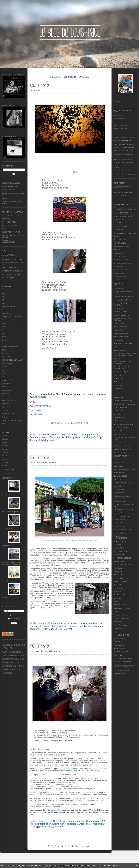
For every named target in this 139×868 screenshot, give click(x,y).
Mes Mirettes (118, 585)
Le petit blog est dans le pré (123, 541)
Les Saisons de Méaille (10, 347)
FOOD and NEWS (120, 256)
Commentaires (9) (39, 437)
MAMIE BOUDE (119, 575)
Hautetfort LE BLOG (120, 476)
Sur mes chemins (120, 638)
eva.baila (117, 250)
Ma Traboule (118, 568)
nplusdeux (117, 602)
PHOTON (117, 358)
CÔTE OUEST (119, 443)
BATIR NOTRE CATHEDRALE (13, 259)
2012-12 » (84, 77)
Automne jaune (119, 115)
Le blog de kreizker (120, 520)
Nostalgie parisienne (121, 129)
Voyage (5, 417)
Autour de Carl (119, 220)
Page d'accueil (70, 77)
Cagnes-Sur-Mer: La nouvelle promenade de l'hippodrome (12, 563)
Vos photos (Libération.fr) (122, 662)
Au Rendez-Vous (119, 414)
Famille (5, 330)
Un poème (35, 90)
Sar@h (116, 632)
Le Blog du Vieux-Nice (121, 523)
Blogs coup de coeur (9, 306)
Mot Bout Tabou (119, 340)
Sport (4, 407)
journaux (92, 626)
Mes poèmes (7, 357)
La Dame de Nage (120, 277)
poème (77, 437)
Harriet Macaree (119, 473)
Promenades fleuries (9, 400)
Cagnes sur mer (8, 313)
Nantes (5, 373)
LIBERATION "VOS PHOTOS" (13, 232)
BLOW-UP (117, 223)
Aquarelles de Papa (9, 581)
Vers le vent (118, 655)
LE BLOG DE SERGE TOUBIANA (121, 304)
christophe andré (76, 824)
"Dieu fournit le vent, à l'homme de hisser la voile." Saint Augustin (125, 209)
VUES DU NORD (119, 673)
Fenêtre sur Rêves (120, 253)
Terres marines (7, 529)
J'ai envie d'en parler (121, 260)
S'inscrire (14, 615)
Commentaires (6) (52, 626)
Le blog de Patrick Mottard (123, 300)
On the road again (120, 350)
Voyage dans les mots (121, 670)
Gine (116, 159)
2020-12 (5, 459)
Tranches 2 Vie (119, 645)
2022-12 (5, 436)
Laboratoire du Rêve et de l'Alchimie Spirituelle (122, 284)
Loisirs (5, 353)
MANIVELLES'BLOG (121, 578)
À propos (117, 101)
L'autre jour (117, 486)
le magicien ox (118, 308)
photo (33, 629)
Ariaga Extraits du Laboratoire (124, 216)
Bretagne (6, 310)
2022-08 (5, 442)
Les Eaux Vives (119, 548)
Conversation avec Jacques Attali (125, 233)
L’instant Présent (8, 190)
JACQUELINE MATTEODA (123, 483)
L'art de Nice (118, 266)
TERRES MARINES (9, 268)
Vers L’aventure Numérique (123, 658)
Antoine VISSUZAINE (121, 213)
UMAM (116, 382)
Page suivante (82, 846)
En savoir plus (113, 866)
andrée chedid (64, 437)
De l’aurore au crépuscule (122, 446)
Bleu (4, 300)
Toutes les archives (9, 469)
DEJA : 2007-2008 (120, 240)
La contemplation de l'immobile (45, 651)
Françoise (118, 154)
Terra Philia (117, 642)
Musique (5, 367)
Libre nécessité (119, 561)
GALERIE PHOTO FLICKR (12, 225)
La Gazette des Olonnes (122, 280)
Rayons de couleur (120, 628)
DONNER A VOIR (120, 243)
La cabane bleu (119, 273)
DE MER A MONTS (9, 278)
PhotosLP (6, 198)
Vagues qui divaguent (121, 652)
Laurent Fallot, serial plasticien (124, 510)
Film (4, 333)
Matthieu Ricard (119, 330)
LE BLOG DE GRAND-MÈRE (124, 516)
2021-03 (5, 456)
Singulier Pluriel (119, 379)
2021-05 (5, 452)
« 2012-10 (55, 77)
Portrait (5, 397)
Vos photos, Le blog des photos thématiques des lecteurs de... (124, 666)
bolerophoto (118, 421)
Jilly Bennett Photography (122, 263)
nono (115, 347)
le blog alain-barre (120, 288)
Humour (5, 340)
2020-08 (5, 463)
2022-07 (5, 446)
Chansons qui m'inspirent (11, 320)
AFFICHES (6, 545)
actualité (75, 626)
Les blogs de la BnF (120, 312)
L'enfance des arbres (121, 270)
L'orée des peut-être (120, 493)
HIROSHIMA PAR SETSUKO (12, 271)
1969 (4, 290)
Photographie (7, 390)
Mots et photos (7, 363)
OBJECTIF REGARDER (122, 605)
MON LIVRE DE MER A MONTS (13, 360)
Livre (4, 350)
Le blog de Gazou (120, 513)
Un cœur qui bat (119, 648)
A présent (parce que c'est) (123, 401)
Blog (4, 303)
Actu (4, 293)
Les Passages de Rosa (121, 551)
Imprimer (48, 440)
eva (115, 141)
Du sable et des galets (121, 246)
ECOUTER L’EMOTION (122, 456)
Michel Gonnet (119, 588)
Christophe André (71, 769)
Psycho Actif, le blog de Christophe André (122, 368)
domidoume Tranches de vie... (124, 449)
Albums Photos (9, 478)
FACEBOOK (7, 219)
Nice (4, 377)
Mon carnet (117, 591)
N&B (4, 370)
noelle (116, 144)
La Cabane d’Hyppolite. (10, 512)
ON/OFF (117, 612)
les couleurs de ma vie (121, 315)
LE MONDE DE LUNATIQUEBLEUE (120, 537)
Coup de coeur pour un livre (123, 125)
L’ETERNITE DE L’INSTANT (123, 565)
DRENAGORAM (119, 453)
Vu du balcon (118, 389)
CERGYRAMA (119, 431)
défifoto (5, 327)
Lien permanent (90, 435)
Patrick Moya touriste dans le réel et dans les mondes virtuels (125, 354)
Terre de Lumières (120, 196)
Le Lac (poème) (119, 122)
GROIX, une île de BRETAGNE (124, 469)
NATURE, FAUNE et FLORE (123, 595)
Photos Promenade (120, 625)
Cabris (5, 598)
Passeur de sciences (121, 615)
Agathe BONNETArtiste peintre (124, 404)
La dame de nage (120, 501)
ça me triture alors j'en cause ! (124, 424)
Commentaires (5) (96, 821)
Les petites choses (120, 555)
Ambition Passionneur (121, 411)
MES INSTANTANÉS (121, 333)
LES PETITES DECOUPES (123, 558)
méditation (98, 824)
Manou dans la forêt (120, 327)
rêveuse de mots (119, 375)
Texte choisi (6, 410)
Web (4, 424)
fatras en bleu (118, 466)
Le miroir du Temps (120, 533)
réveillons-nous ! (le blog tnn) (123, 372)
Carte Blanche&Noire (10, 186)
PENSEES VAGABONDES (123, 618)
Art (3, 296)
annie (116, 147)
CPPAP (105, 575)
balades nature (119, 417)
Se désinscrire (14, 619)
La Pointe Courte (8, 495)
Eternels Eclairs (119, 463)
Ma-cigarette (118, 571)
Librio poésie (39, 397)
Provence (6, 404)
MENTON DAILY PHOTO (122, 581)
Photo (4, 387)
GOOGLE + (6, 229)
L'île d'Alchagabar (120, 489)
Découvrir (6, 323)
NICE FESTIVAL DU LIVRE (123, 343)
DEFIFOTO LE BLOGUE (11, 215)
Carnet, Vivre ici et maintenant (13, 317)
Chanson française (120, 434)
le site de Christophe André (54, 812)
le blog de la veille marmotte (123, 297)
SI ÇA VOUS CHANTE (121, 635)
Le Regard (117, 545)
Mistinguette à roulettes (122, 337)
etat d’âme (117, 459)
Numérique (6, 383)
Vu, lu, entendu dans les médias (13, 420)
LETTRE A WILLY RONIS (11, 274)
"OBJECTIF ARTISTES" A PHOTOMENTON (11, 255)
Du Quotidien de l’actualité (43, 463)
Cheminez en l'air (120, 230)
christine (86, 437)
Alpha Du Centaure (120, 407)
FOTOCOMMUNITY (9, 222)
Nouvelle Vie (7, 380)
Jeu (4, 343)
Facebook (52, 629)
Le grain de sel (119, 526)
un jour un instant (8, 414)
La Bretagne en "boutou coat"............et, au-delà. (122, 497)
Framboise (118, 166)
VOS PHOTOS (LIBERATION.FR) (9, 241)
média (83, 626)
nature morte (59, 824)
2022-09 (5, 439)
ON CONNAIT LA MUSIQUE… (124, 608)
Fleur (4, 337)
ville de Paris (45, 598)
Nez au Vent (118, 598)
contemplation (44, 824)
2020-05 (5, 466)
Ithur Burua (117, 479)
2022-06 (5, 449)
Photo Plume (118, 622)
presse (102, 626)
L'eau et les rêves (120, 119)
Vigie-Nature (118, 385)
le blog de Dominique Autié (123, 192)
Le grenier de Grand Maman (123, 530)
